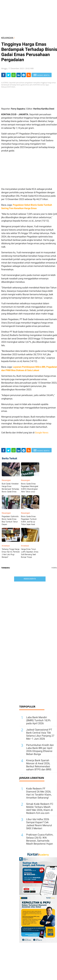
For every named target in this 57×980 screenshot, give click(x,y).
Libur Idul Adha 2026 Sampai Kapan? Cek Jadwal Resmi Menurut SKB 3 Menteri (39, 824)
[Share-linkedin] (19, 75)
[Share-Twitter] (8, 75)
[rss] (29, 75)
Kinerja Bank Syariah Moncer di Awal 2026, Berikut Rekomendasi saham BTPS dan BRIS (39, 765)
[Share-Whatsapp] (14, 75)
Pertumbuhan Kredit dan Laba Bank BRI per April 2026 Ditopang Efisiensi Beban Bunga (40, 750)
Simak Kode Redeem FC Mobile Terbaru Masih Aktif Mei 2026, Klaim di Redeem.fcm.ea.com (40, 808)
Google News (42, 433)
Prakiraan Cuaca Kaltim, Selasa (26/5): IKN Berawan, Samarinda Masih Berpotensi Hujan (40, 839)
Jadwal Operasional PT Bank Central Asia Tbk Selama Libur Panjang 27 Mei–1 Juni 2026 (40, 734)
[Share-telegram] (24, 75)
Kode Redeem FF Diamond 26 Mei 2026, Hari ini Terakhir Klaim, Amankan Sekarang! (39, 793)
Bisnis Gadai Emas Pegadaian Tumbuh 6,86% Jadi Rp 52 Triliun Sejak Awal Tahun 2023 (29, 522)
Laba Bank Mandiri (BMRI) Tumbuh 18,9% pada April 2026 (38, 720)
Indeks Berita (30, 579)
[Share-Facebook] (3, 75)
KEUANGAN (7, 38)
